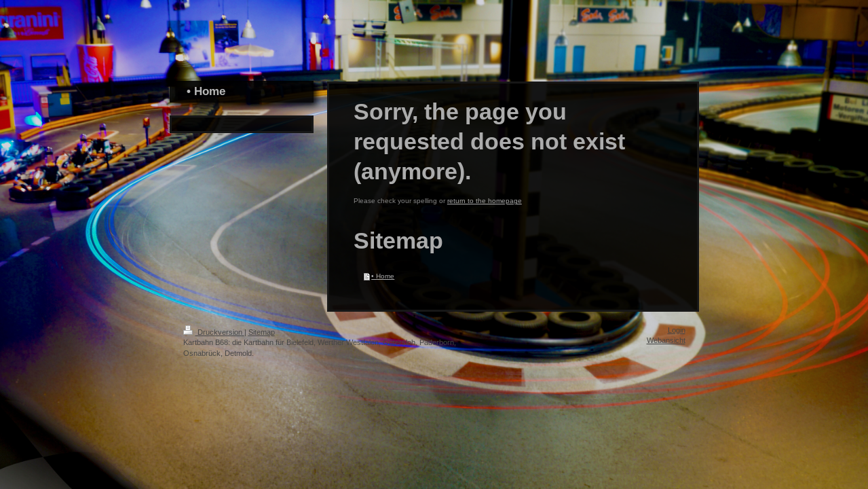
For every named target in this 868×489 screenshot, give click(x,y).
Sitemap (262, 332)
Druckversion (214, 332)
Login (677, 330)
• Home (383, 276)
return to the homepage (485, 201)
